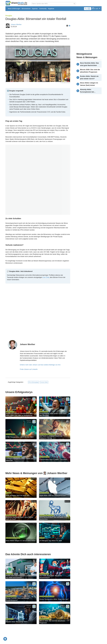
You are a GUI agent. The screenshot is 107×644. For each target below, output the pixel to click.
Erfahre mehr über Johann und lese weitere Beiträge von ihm (40, 365)
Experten (35, 9)
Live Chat (46, 277)
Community (43, 9)
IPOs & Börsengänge (34, 382)
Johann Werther (16, 25)
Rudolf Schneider (27, 560)
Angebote (51, 9)
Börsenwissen (26, 9)
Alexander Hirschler (60, 421)
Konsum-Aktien (44, 382)
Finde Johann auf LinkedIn (29, 369)
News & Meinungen (14, 9)
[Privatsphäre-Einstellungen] (5, 639)
